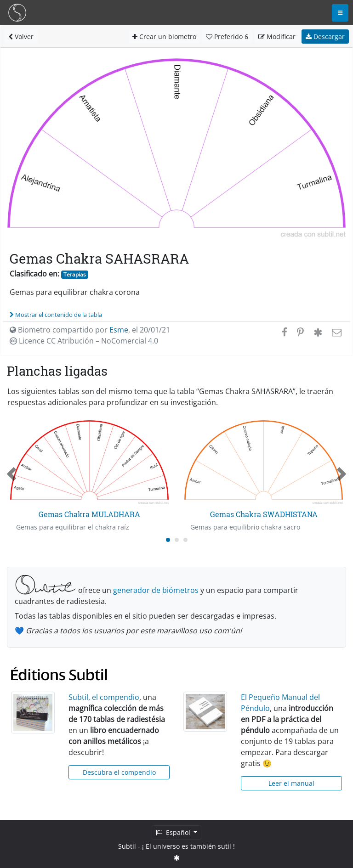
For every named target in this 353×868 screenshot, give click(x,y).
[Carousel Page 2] (177, 540)
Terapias (75, 274)
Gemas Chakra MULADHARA (89, 514)
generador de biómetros (156, 590)
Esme (119, 330)
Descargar (325, 37)
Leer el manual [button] (291, 783)
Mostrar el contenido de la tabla (56, 315)
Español (174, 832)
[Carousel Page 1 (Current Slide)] (168, 540)
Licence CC (84, 341)
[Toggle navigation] (340, 13)
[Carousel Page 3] (185, 540)
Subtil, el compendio (104, 697)
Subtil (127, 846)
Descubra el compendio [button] (119, 772)
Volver (21, 37)
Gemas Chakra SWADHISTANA (264, 514)
